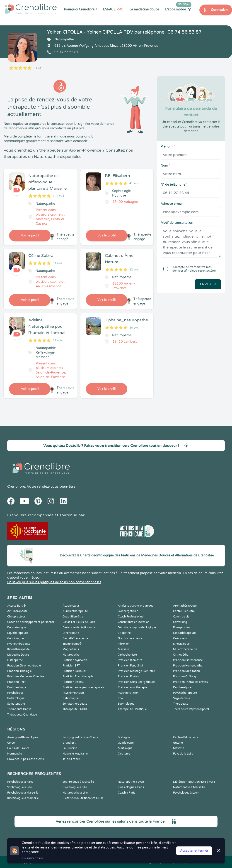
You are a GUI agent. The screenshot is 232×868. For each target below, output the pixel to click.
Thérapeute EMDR (75, 709)
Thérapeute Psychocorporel (191, 709)
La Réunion (70, 748)
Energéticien (181, 627)
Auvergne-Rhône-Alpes (23, 737)
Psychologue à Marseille (23, 793)
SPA (120, 698)
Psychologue (15, 693)
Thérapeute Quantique (22, 715)
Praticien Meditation (186, 671)
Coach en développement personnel (31, 622)
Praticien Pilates (128, 676)
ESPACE (113, 9)
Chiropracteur (16, 617)
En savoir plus (32, 858)
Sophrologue (126, 704)
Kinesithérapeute (18, 649)
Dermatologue (17, 627)
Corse (11, 743)
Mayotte (179, 748)
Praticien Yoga (17, 687)
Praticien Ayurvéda (75, 660)
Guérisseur (180, 638)
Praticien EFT (71, 666)
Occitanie (124, 754)
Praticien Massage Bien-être (136, 671)
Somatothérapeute (75, 704)
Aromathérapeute (185, 606)
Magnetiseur (71, 649)
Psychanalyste (182, 687)
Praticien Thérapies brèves (190, 682)
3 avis (37, 68)
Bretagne (124, 737)
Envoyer (208, 284)
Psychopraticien (128, 693)
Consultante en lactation (134, 622)
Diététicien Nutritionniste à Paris (194, 782)
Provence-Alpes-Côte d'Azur (26, 759)
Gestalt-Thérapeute (75, 638)
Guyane (178, 743)
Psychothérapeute (185, 693)
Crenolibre (16, 487)
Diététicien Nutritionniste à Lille (83, 798)
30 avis (134, 328)
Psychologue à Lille (75, 787)
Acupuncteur (71, 606)
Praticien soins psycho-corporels (83, 687)
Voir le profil (30, 235)
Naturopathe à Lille (75, 793)
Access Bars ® (17, 606)
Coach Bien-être (73, 617)
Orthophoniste (127, 655)
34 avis (57, 263)
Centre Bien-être (184, 611)
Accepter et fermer (194, 851)
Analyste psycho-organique (136, 606)
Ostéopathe (15, 660)
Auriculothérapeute (75, 611)
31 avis (57, 340)
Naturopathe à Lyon (131, 782)
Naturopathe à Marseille (189, 787)
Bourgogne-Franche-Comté (80, 737)
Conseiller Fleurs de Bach (79, 622)
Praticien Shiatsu (73, 682)
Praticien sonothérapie (133, 687)
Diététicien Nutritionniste (79, 627)
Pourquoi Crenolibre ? (80, 9)
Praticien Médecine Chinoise (26, 676)
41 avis (134, 183)
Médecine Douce (18, 655)
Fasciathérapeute (184, 633)
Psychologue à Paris (20, 782)
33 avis (134, 270)
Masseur (123, 649)
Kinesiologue (181, 644)
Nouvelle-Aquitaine (75, 754)
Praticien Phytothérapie (78, 676)
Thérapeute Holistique (132, 709)
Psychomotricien (73, 693)
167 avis (58, 196)
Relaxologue (71, 698)
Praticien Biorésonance (188, 660)
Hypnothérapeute (19, 644)
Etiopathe (124, 633)
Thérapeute (181, 704)
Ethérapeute (71, 633)
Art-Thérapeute (17, 611)
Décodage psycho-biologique (137, 627)
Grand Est (69, 743)
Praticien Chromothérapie (24, 666)
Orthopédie (181, 655)
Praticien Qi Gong (185, 676)
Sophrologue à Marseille (78, 782)
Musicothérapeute (185, 649)
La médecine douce (144, 9)
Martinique (125, 748)
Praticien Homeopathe (188, 666)
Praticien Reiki (17, 682)
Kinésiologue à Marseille (23, 798)
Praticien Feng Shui (130, 666)
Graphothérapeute (130, 638)
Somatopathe (16, 704)
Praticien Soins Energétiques (137, 682)
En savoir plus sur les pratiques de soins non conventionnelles (54, 582)
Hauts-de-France (18, 748)
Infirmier (123, 644)
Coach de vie (181, 617)
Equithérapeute (18, 633)
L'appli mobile (178, 9)
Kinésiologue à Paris (131, 787)
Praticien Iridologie (19, 671)
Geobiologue (16, 638)
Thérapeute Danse (19, 709)
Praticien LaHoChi (74, 671)
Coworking (180, 622)
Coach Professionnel (131, 617)
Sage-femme (182, 698)
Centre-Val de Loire (186, 737)
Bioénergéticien (128, 611)
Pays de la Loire (183, 754)
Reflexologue (16, 698)
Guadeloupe (126, 743)
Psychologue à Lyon (186, 793)
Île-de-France (71, 759)
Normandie (15, 754)
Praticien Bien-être (130, 660)
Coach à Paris (127, 793)
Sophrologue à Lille (20, 787)
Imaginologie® (72, 644)
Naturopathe (71, 655)
